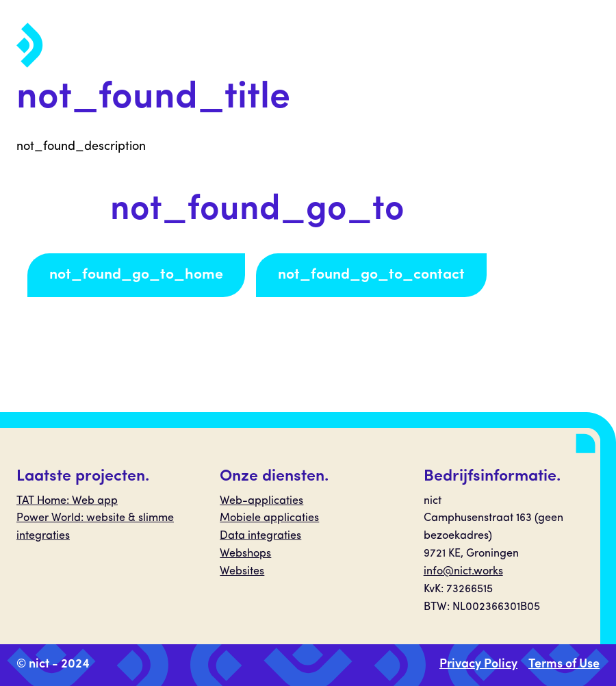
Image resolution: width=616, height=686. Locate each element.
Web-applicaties (261, 501)
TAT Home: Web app (67, 501)
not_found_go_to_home (136, 275)
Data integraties (260, 536)
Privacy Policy (478, 664)
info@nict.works (463, 572)
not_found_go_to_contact (371, 275)
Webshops (245, 554)
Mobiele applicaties (269, 518)
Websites (242, 572)
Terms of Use (564, 664)
